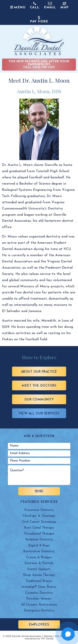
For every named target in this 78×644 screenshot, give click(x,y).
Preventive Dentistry (39, 510)
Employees (39, 625)
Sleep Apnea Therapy (39, 575)
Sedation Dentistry (39, 540)
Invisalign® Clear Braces (39, 587)
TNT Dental (47, 639)
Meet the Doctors (39, 386)
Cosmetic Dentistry (39, 593)
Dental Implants (39, 569)
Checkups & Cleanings (39, 516)
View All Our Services (39, 414)
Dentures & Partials (39, 563)
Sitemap (48, 636)
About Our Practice (39, 372)
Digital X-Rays (39, 546)
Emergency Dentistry (39, 611)
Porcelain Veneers (39, 599)
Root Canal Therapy (39, 528)
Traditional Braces (39, 581)
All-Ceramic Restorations (39, 605)
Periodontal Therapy (39, 534)
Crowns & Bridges (39, 558)
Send (39, 492)
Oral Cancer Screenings (39, 522)
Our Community (39, 400)
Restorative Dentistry (39, 552)
